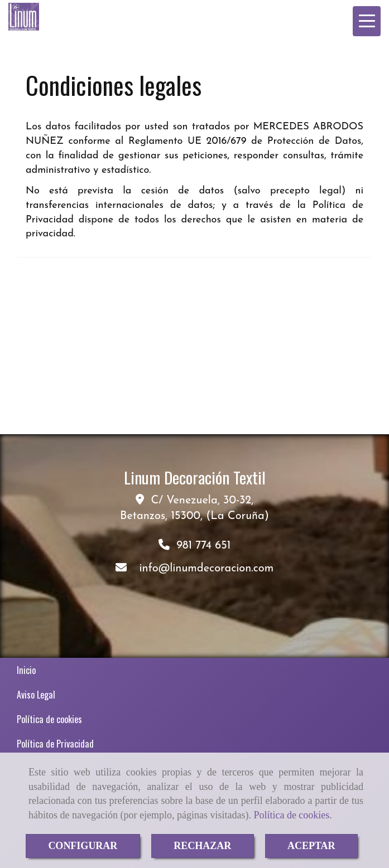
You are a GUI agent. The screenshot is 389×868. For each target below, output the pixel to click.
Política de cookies (291, 815)
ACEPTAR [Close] (311, 846)
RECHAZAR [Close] (202, 846)
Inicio (26, 670)
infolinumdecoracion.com (206, 569)
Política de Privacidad (55, 744)
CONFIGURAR (83, 846)
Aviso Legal (36, 695)
